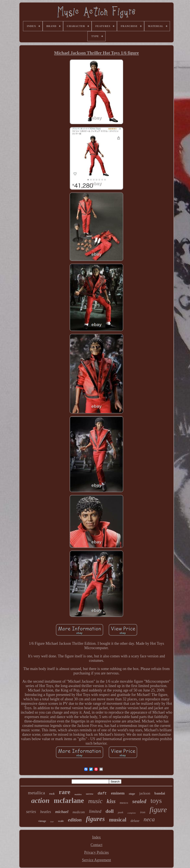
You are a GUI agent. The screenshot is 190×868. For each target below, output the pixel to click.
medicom (79, 812)
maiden (78, 794)
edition (75, 820)
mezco (124, 803)
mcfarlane (69, 801)
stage (132, 794)
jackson (145, 793)
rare (65, 792)
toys (156, 801)
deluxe (135, 821)
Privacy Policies (96, 852)
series (31, 812)
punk (120, 812)
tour (52, 822)
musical (118, 820)
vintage (42, 821)
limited (95, 811)
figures (95, 819)
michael (62, 812)
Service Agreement (96, 860)
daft (102, 793)
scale (61, 821)
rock (52, 794)
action (40, 800)
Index (97, 837)
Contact (96, 845)
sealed (139, 801)
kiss (111, 801)
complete (132, 813)
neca (149, 819)
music (95, 801)
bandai (160, 793)
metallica (36, 793)
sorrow (90, 794)
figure (158, 810)
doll (110, 811)
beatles (45, 812)
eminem (118, 793)
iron (142, 812)
